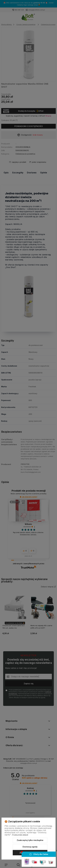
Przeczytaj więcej (20, 835)
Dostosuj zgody (30, 847)
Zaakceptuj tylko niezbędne (30, 840)
